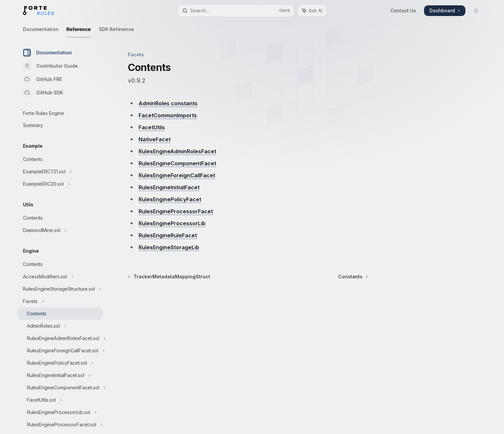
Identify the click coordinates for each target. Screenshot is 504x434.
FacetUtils (152, 127)
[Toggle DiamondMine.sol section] (60, 230)
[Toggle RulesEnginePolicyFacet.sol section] (60, 363)
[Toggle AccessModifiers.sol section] (60, 277)
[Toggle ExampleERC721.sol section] (60, 172)
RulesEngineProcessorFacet (176, 211)
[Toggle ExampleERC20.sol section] (60, 184)
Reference (79, 32)
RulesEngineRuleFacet (168, 235)
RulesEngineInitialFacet (169, 187)
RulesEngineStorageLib (169, 247)
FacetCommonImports (168, 115)
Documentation (41, 32)
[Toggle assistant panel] (312, 11)
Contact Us (403, 10)
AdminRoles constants (168, 103)
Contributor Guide (50, 66)
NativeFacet (155, 139)
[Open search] (236, 11)
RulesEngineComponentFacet (177, 163)
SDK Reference (116, 32)
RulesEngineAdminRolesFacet (177, 151)
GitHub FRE (42, 79)
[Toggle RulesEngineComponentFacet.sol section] (60, 388)
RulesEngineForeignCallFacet (177, 175)
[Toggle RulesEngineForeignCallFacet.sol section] (60, 351)
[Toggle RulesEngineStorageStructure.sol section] (60, 289)
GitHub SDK (43, 93)
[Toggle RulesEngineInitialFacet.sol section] (60, 375)
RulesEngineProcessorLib (172, 223)
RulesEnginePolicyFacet (170, 199)
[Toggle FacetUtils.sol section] (60, 400)
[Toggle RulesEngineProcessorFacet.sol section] (60, 425)
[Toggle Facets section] (60, 301)
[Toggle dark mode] (476, 11)
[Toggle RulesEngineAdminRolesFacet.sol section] (60, 338)
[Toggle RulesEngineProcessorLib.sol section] (60, 412)
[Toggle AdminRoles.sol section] (60, 326)
